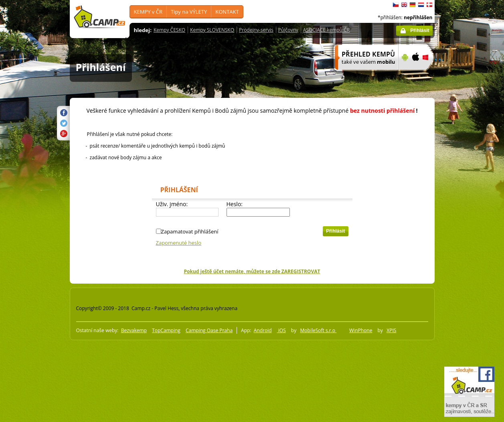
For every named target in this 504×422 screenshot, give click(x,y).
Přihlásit (420, 30)
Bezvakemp (134, 330)
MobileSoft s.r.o (319, 330)
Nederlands (421, 5)
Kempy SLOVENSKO (212, 30)
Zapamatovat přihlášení (190, 231)
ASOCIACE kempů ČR (326, 30)
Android (263, 330)
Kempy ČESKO (169, 30)
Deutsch (413, 5)
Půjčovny (288, 30)
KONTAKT (227, 12)
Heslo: (235, 204)
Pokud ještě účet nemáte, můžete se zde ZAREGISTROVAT (252, 271)
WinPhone (361, 330)
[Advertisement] (468, 241)
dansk (429, 5)
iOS (281, 330)
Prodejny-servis (256, 30)
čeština (396, 5)
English (404, 5)
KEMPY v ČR (148, 12)
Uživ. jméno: (172, 204)
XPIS (391, 330)
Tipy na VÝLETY (189, 12)
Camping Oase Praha (209, 330)
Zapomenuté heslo (179, 243)
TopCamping (166, 330)
